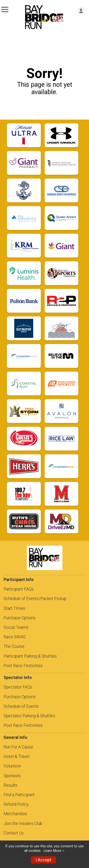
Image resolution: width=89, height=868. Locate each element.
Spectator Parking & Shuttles (29, 716)
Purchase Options (20, 618)
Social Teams (16, 627)
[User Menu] (81, 10)
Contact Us (14, 833)
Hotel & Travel (16, 756)
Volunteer (12, 766)
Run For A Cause (18, 747)
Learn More (52, 851)
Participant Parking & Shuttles (30, 656)
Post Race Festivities (23, 666)
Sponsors (12, 776)
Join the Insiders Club (23, 824)
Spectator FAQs (18, 687)
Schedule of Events (21, 706)
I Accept (43, 860)
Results (10, 785)
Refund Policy (16, 804)
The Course (14, 646)
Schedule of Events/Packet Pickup (35, 599)
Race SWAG (15, 637)
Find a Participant (19, 795)
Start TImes (14, 608)
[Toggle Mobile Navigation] (5, 10)
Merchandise (15, 814)
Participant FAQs (19, 589)
